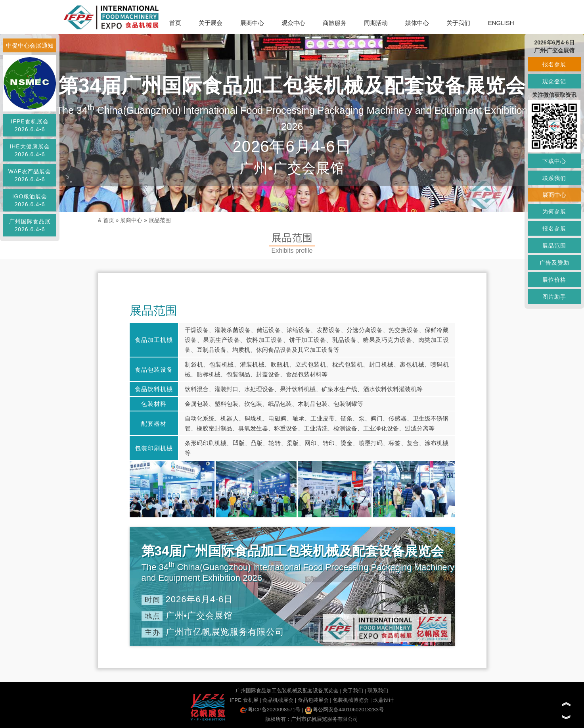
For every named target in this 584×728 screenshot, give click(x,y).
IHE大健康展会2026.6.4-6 (30, 150)
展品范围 (160, 220)
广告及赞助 (554, 263)
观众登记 (554, 81)
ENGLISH (501, 23)
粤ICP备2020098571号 (270, 710)
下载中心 (554, 161)
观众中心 (293, 23)
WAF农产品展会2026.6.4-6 (30, 175)
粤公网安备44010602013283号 (344, 710)
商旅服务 (335, 23)
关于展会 (211, 23)
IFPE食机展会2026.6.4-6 (30, 125)
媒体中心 (417, 23)
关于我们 (458, 23)
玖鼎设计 (383, 700)
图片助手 (554, 297)
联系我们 (378, 691)
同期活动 (376, 23)
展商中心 (252, 23)
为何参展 (554, 211)
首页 (175, 23)
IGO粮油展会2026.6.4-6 (30, 200)
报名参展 (554, 64)
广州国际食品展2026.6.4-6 (30, 225)
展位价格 (554, 280)
